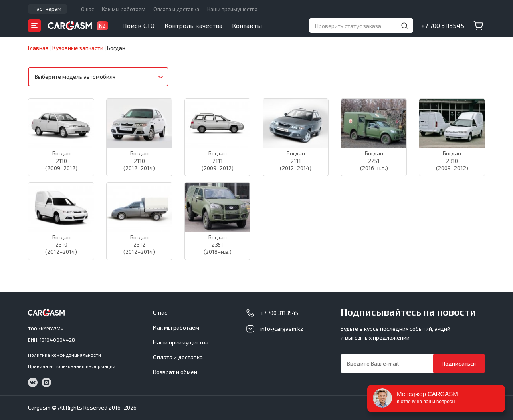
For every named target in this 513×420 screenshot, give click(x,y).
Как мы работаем (124, 9)
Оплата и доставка (176, 9)
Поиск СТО (138, 25)
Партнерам (47, 9)
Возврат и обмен (175, 372)
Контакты (247, 25)
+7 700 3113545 (443, 25)
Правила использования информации (72, 366)
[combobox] (98, 77)
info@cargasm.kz (282, 329)
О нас (87, 9)
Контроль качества (193, 25)
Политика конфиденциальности (65, 355)
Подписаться (459, 363)
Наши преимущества (232, 9)
